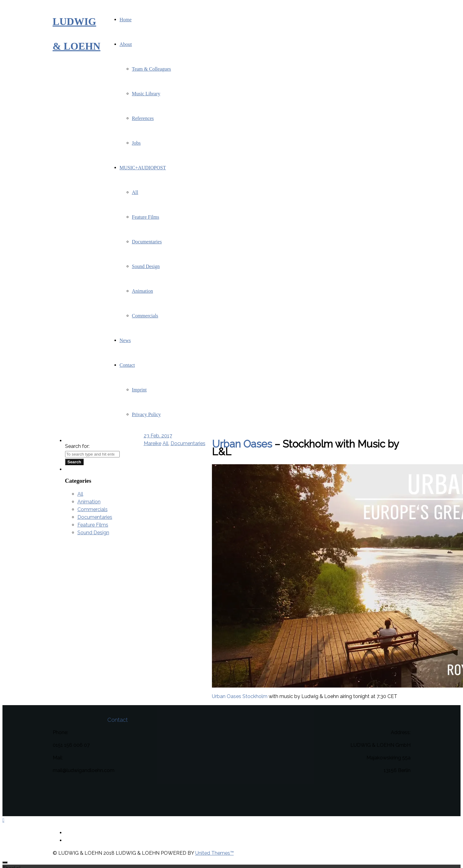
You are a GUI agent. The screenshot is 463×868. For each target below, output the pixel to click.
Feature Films (93, 525)
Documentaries (188, 443)
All (165, 443)
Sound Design (93, 533)
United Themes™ (215, 853)
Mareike (153, 443)
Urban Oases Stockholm (240, 696)
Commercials (93, 509)
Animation (89, 502)
